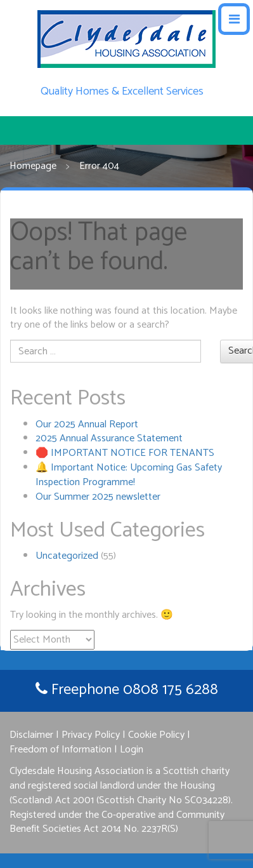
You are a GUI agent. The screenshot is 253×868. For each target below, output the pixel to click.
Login (132, 750)
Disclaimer (31, 735)
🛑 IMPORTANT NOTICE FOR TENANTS (125, 453)
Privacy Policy (91, 735)
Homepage (33, 167)
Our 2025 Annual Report (87, 424)
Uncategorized (67, 556)
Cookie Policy (156, 735)
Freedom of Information (61, 750)
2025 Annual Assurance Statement (109, 438)
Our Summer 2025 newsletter (98, 497)
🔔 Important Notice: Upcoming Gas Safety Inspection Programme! (129, 475)
